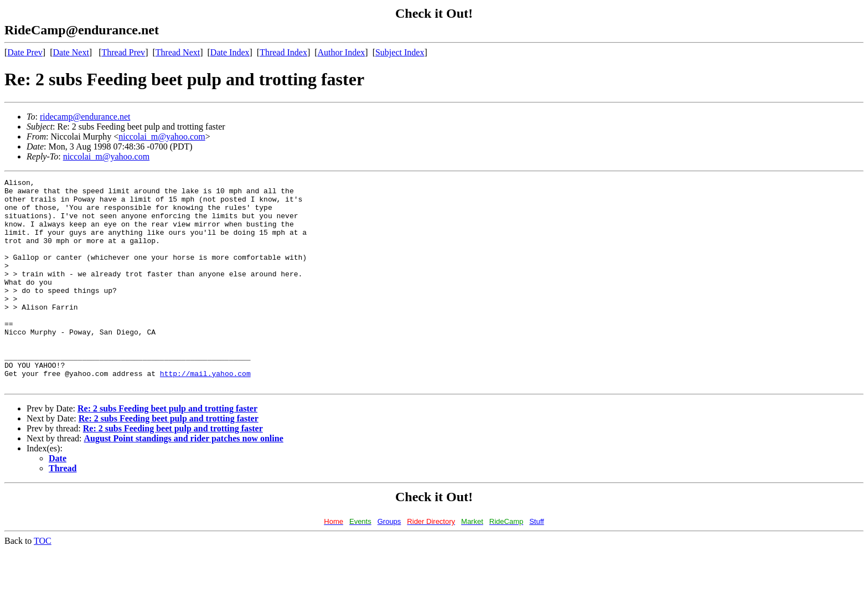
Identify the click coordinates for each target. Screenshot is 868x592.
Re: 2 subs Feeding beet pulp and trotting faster (167, 450)
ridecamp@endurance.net (85, 117)
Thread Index (283, 52)
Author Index (342, 52)
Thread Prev (123, 52)
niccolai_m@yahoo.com (162, 137)
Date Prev (25, 52)
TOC (43, 582)
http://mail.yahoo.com (205, 413)
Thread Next (178, 52)
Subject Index (400, 52)
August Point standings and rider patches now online (184, 480)
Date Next (71, 52)
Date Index (230, 52)
